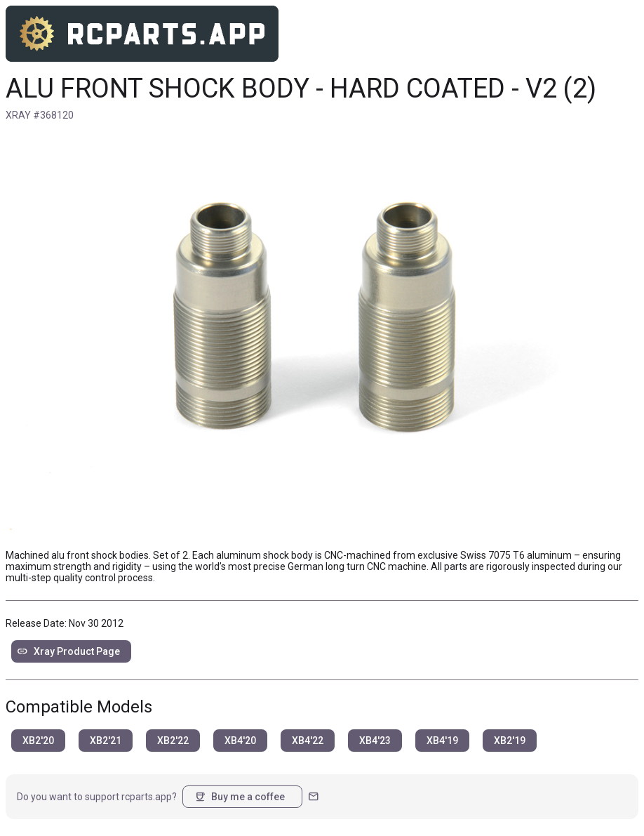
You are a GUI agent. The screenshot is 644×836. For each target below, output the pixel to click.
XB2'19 (510, 741)
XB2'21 (106, 741)
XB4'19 (442, 741)
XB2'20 (38, 741)
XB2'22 (173, 741)
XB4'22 (308, 741)
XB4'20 (240, 741)
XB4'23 (375, 741)
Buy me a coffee (240, 797)
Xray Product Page (68, 651)
